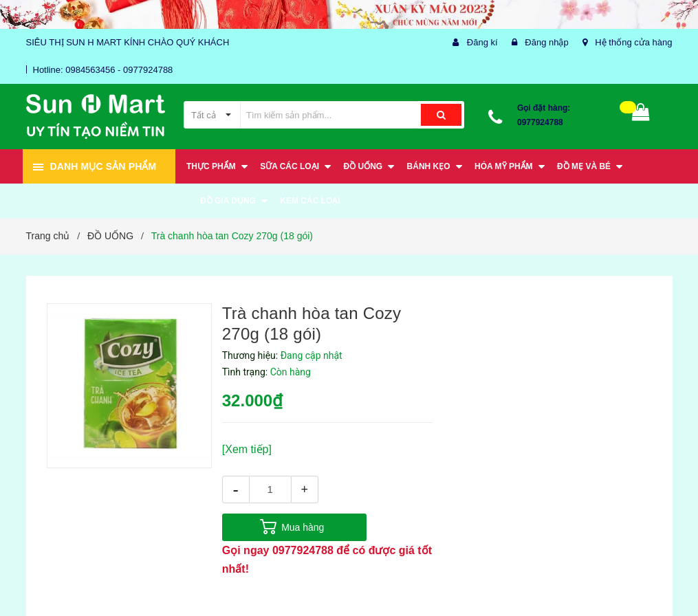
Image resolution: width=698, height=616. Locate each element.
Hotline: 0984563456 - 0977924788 (103, 70)
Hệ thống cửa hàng (633, 42)
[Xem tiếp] (247, 449)
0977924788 (540, 122)
